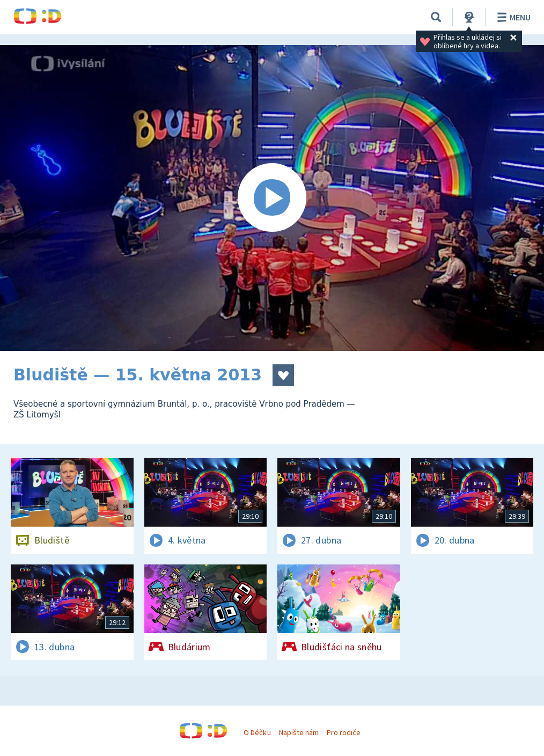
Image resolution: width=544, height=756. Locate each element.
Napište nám (299, 732)
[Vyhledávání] (436, 17)
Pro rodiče (344, 732)
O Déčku (257, 732)
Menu (512, 17)
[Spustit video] (272, 198)
